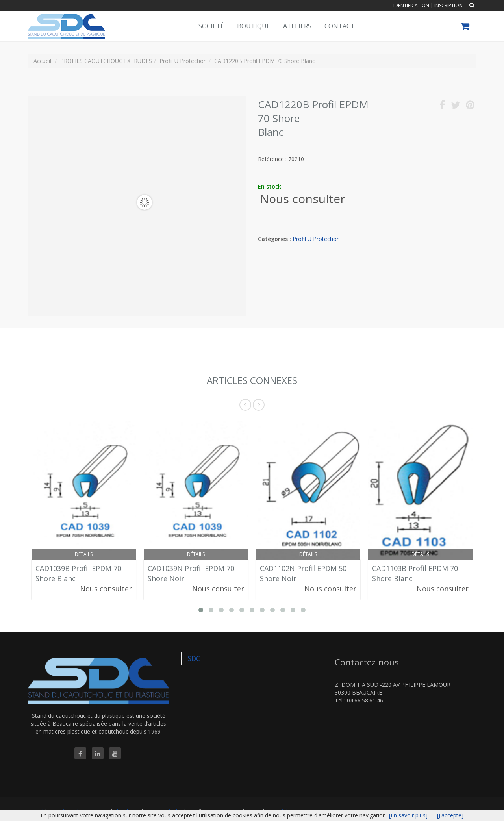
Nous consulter (303, 199)
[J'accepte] (450, 815)
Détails (84, 554)
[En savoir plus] (408, 815)
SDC (194, 658)
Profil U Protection (316, 239)
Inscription (448, 5)
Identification (411, 5)
